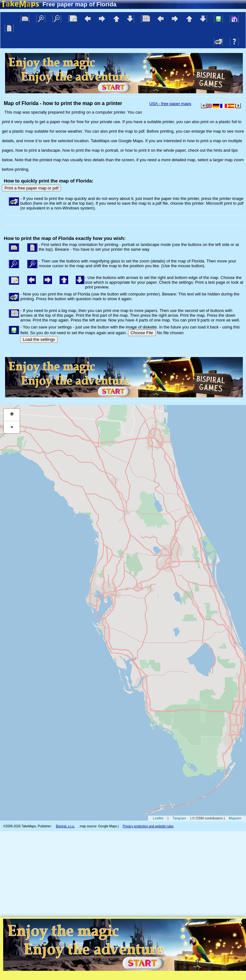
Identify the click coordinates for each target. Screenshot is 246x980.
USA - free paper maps (170, 104)
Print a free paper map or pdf (31, 188)
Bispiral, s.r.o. (65, 826)
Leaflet (158, 818)
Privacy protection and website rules (148, 826)
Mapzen (235, 818)
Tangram (179, 818)
